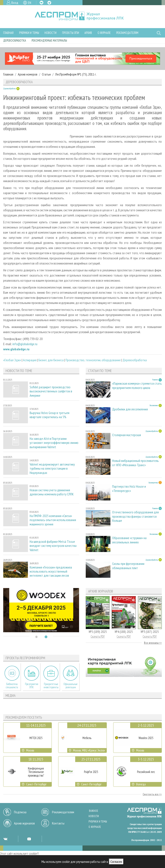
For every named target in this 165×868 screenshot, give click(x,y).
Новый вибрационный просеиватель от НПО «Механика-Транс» (135, 463)
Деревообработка (15, 40)
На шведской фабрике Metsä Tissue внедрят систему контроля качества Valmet (53, 546)
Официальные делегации (70, 686)
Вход (15, 3)
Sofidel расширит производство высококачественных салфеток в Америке (51, 391)
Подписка (20, 812)
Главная (8, 33)
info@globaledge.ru (25, 344)
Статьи (46, 74)
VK (41, 3)
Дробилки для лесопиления (130, 409)
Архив (88, 33)
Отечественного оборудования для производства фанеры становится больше (135, 516)
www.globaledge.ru (16, 349)
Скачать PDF (98, 636)
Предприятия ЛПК (32, 686)
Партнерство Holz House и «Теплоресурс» (129, 488)
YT (29, 839)
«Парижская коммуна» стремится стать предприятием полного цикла (137, 386)
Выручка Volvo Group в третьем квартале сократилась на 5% (50, 415)
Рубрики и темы (29, 33)
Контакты (58, 823)
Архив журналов (24, 823)
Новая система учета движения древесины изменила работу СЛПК (52, 492)
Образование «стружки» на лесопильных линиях (129, 540)
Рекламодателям (127, 33)
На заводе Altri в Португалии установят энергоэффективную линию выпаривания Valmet (54, 443)
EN (30, 3)
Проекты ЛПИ (71, 33)
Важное (94, 811)
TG (49, 3)
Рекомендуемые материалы (49, 40)
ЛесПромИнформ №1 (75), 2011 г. (76, 74)
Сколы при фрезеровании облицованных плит (128, 566)
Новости (50, 33)
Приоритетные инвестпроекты (51, 686)
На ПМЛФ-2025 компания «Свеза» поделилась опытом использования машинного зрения (53, 520)
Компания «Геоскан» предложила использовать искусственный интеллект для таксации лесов (51, 571)
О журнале (104, 33)
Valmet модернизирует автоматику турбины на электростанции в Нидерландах (52, 468)
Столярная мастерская (127, 435)
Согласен (116, 862)
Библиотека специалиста (12, 686)
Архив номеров (28, 74)
